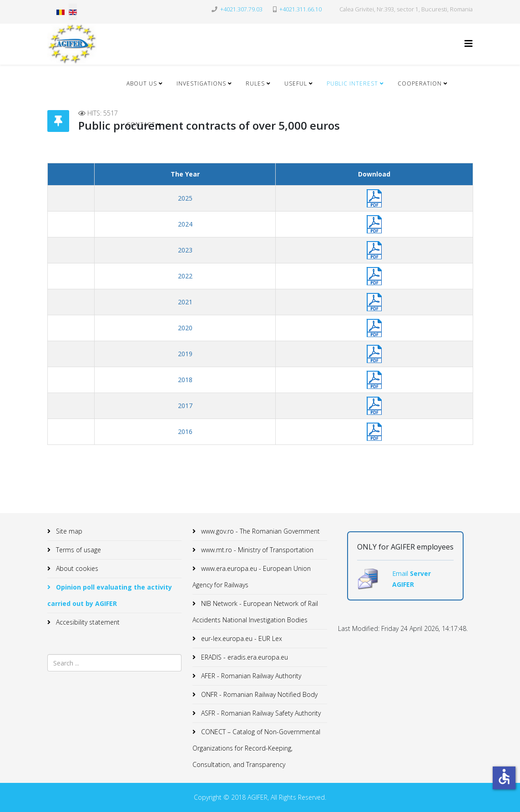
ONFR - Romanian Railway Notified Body (258, 694)
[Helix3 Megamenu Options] (469, 43)
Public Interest (352, 83)
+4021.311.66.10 (300, 9)
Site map (68, 531)
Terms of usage (78, 550)
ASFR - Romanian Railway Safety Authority (260, 713)
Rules (255, 83)
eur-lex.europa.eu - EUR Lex (241, 638)
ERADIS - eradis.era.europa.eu (244, 657)
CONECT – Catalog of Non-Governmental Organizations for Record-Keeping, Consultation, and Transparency (256, 748)
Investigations (201, 83)
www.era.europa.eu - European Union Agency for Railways (252, 577)
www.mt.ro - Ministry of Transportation (256, 550)
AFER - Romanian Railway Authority (250, 676)
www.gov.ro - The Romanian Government (260, 531)
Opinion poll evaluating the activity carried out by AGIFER (110, 595)
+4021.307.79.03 (241, 9)
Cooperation (420, 83)
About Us (142, 83)
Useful (296, 83)
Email (401, 573)
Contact (141, 124)
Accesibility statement (87, 622)
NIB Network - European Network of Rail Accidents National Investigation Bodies (255, 612)
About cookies (76, 568)
